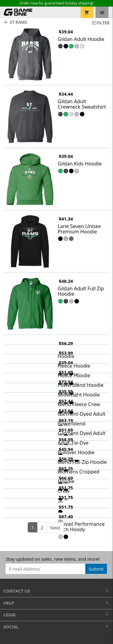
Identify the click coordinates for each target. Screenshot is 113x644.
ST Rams (15, 22)
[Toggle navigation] (102, 12)
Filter (100, 23)
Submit (96, 569)
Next (55, 528)
